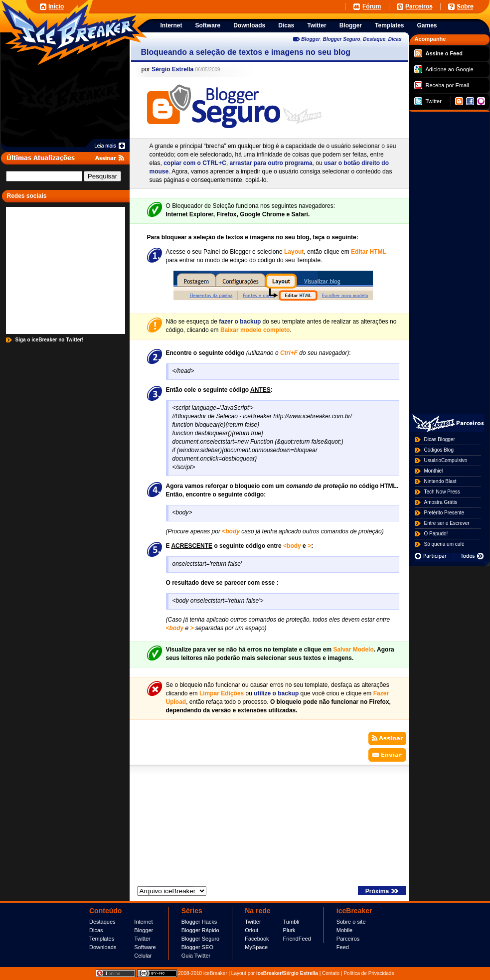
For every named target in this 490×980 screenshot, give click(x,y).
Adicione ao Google (444, 69)
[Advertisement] (220, 6)
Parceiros (348, 939)
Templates (102, 939)
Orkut (251, 930)
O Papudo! (436, 534)
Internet (143, 922)
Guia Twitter (196, 956)
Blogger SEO (197, 947)
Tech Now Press (442, 492)
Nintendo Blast (440, 481)
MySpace (256, 947)
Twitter (428, 101)
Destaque (374, 39)
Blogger (311, 39)
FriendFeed (297, 939)
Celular (143, 956)
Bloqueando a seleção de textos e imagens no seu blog (246, 52)
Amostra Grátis (441, 502)
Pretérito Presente (444, 513)
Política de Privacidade (369, 973)
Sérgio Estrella (172, 69)
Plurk (289, 930)
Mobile (344, 930)
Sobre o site (351, 922)
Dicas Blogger (440, 439)
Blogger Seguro (342, 39)
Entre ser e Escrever (447, 523)
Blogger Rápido (200, 930)
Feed (343, 947)
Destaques (102, 922)
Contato (331, 973)
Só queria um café (444, 544)
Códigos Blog (439, 450)
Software (145, 947)
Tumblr (292, 922)
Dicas (395, 39)
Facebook (257, 939)
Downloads (103, 947)
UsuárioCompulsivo (446, 460)
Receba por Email (442, 85)
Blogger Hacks (199, 922)
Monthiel (434, 471)
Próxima (382, 891)
